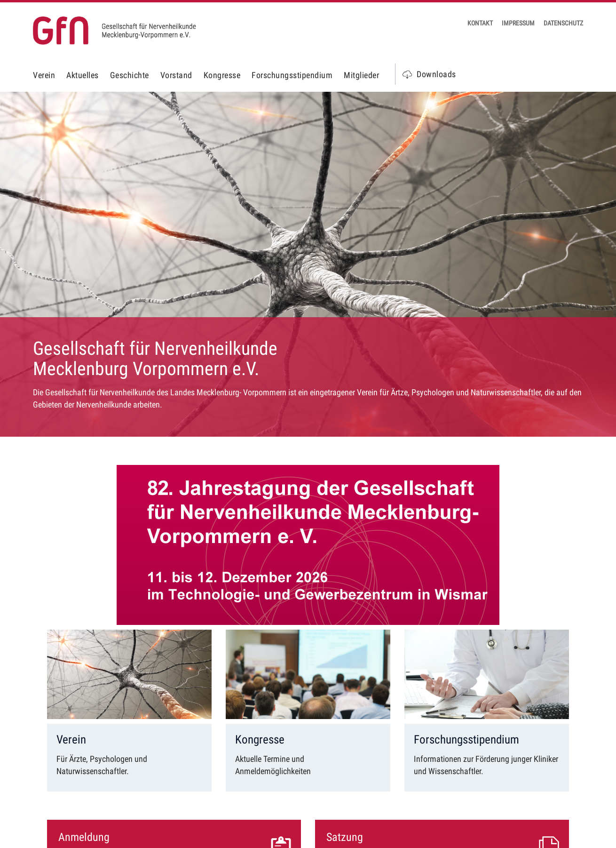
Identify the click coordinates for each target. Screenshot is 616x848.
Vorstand (176, 75)
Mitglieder (361, 75)
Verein (44, 75)
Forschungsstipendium (292, 75)
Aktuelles (83, 75)
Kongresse (222, 75)
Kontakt (480, 23)
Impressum (518, 23)
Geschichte (130, 75)
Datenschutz (563, 23)
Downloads (436, 74)
